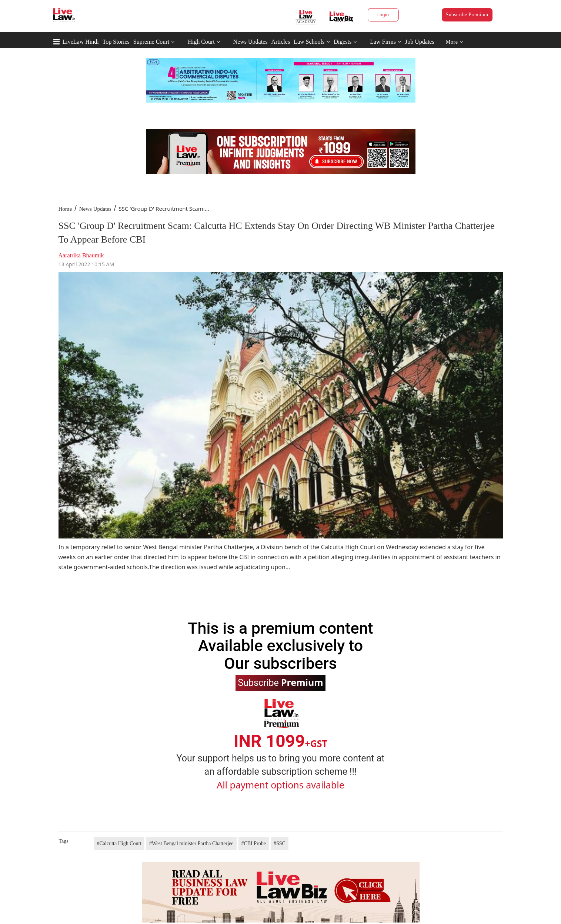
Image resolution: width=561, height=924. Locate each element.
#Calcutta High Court (119, 843)
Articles (280, 42)
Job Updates (420, 42)
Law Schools (312, 42)
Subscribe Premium (467, 15)
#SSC (280, 843)
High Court (201, 42)
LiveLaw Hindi (81, 42)
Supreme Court (151, 42)
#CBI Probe (254, 843)
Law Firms (386, 42)
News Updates (251, 42)
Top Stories (116, 42)
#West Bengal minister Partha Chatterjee (191, 843)
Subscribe (280, 682)
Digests (343, 42)
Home (65, 209)
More (455, 42)
